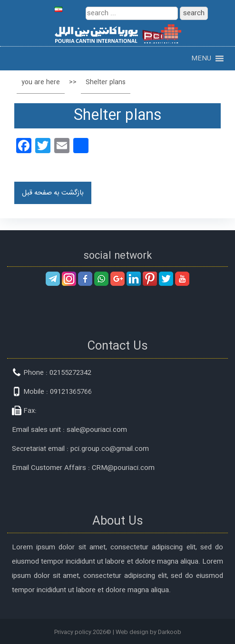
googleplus (117, 279)
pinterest (150, 279)
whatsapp (101, 279)
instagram (69, 279)
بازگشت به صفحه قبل (53, 193)
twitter (166, 279)
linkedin (134, 279)
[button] (201, 59)
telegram (53, 279)
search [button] (194, 13)
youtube (182, 279)
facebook (85, 279)
